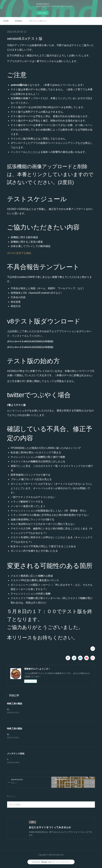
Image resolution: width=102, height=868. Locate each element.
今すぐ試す (42, 13)
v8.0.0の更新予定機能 (19, 253)
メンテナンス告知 (16, 754)
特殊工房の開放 (15, 704)
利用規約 (19, 21)
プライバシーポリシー (38, 21)
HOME (6, 21)
